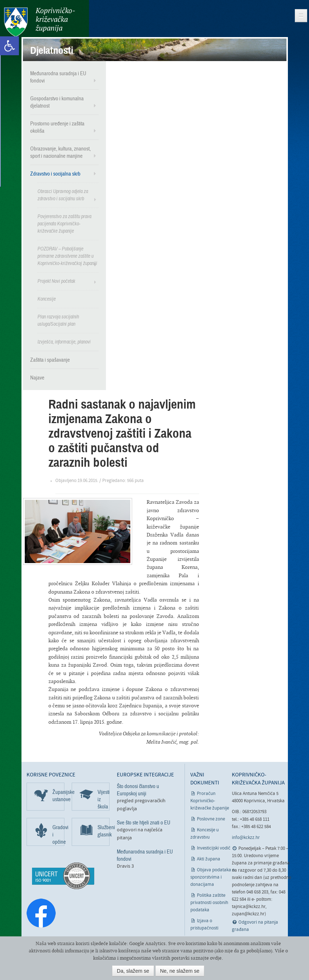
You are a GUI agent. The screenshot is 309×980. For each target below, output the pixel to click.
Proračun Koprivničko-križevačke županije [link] (210, 801)
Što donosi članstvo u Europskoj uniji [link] (138, 790)
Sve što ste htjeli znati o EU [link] (144, 822)
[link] (9, 46)
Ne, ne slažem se (180, 971)
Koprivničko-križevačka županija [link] (39, 22)
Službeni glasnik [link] (104, 831)
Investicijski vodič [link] (214, 848)
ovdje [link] (216, 958)
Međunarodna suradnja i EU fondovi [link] (58, 77)
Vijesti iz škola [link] (104, 799)
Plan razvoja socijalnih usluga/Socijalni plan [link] (58, 320)
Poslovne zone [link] (211, 819)
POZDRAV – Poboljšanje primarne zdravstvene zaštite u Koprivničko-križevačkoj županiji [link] (67, 256)
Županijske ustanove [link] (58, 795)
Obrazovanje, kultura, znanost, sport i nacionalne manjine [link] (60, 152)
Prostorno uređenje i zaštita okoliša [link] (57, 127)
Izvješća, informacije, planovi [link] (64, 342)
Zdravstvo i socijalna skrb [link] (55, 173)
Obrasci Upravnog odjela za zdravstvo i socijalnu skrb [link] (63, 195)
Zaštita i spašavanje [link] (50, 360)
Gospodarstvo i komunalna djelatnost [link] (57, 102)
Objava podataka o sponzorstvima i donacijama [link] (213, 877)
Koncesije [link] (47, 299)
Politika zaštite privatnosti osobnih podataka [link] (209, 902)
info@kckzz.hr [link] (246, 837)
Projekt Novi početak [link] (56, 281)
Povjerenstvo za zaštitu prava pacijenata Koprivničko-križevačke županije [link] (64, 223)
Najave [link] (37, 377)
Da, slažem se (133, 971)
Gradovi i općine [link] (58, 834)
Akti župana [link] (209, 859)
